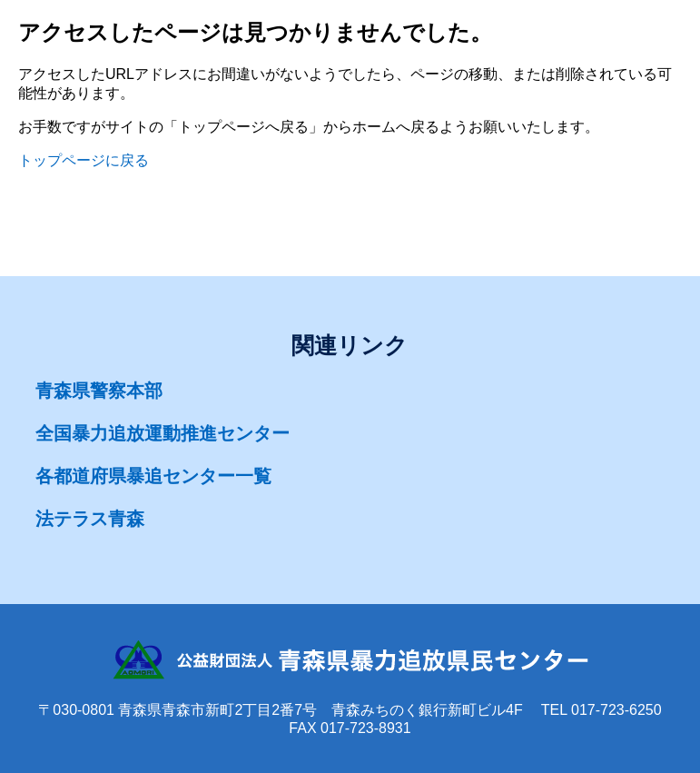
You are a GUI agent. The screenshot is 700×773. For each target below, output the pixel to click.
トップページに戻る (84, 160)
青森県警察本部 (99, 391)
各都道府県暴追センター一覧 (153, 476)
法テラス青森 (90, 519)
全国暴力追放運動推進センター (163, 433)
